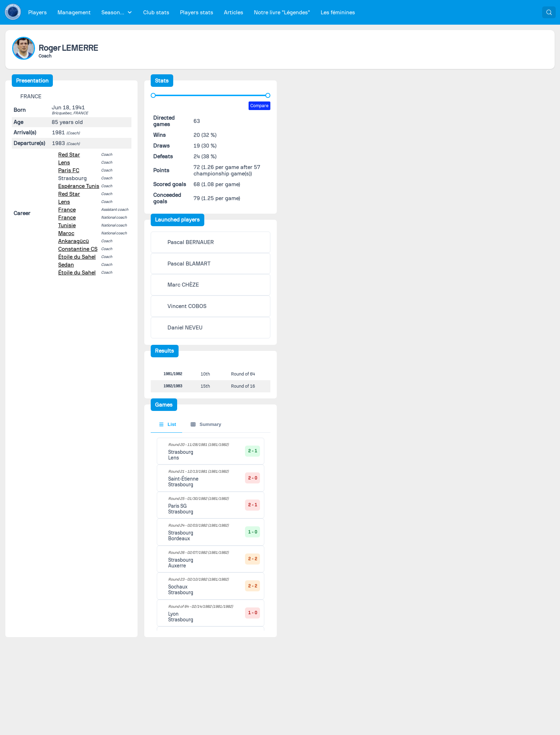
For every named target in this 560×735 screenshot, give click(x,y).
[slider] (153, 95)
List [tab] (168, 429)
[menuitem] (38, 12)
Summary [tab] (206, 429)
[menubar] (192, 12)
